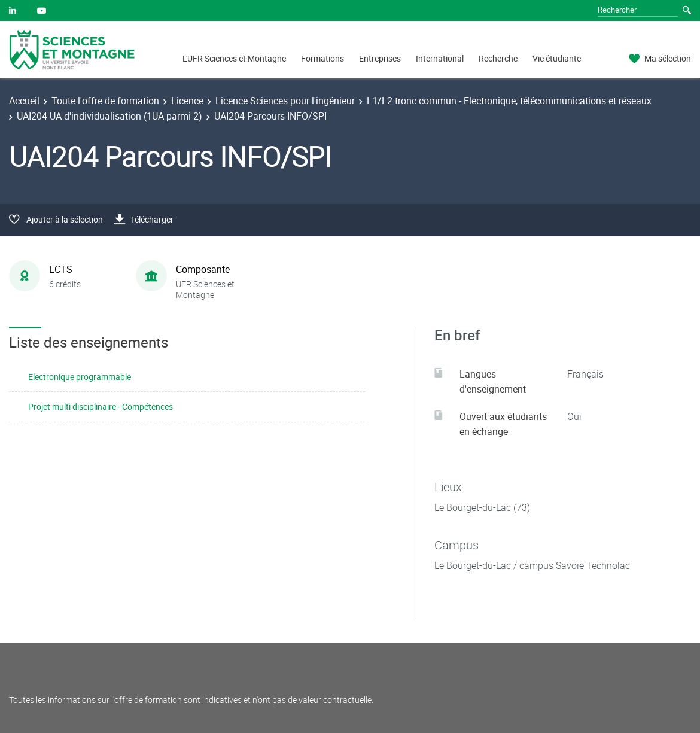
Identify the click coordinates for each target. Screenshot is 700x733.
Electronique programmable (80, 377)
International (440, 58)
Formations (322, 58)
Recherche (498, 58)
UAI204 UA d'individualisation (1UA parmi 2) (109, 116)
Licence (187, 101)
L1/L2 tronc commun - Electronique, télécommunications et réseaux (509, 101)
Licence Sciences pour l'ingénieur (285, 101)
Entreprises (380, 58)
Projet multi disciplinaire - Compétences (101, 407)
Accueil (24, 101)
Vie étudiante (557, 58)
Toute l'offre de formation (105, 101)
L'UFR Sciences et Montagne (234, 58)
